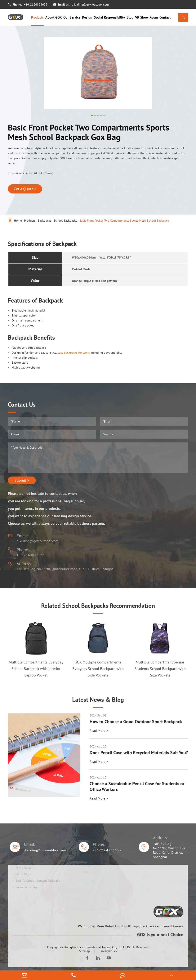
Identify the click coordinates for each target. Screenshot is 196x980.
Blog (130, 17)
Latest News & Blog (98, 699)
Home (18, 220)
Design (87, 17)
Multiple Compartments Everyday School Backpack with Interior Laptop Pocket (36, 669)
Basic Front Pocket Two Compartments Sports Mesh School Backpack (124, 220)
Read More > (99, 731)
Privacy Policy (108, 951)
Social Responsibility (109, 17)
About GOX (53, 17)
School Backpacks (65, 220)
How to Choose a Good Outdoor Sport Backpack (136, 722)
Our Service (72, 17)
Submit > (22, 480)
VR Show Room (147, 17)
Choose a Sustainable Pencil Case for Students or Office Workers (137, 787)
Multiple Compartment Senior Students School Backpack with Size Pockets (160, 669)
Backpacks (45, 220)
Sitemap (84, 951)
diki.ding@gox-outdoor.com (90, 4)
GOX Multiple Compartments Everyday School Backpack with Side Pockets (98, 669)
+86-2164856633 (36, 4)
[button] (92, 115)
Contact (165, 17)
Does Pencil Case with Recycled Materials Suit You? (139, 753)
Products (37, 17)
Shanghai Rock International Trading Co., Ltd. (93, 947)
